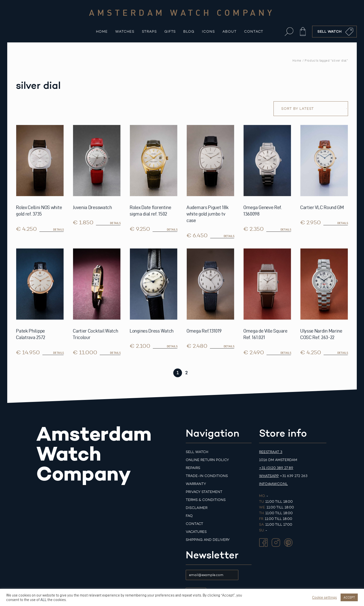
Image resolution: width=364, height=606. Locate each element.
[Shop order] (311, 109)
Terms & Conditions (206, 500)
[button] (289, 32)
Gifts (170, 32)
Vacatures (196, 532)
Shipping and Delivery (208, 540)
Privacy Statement (204, 492)
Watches (125, 32)
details (58, 230)
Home (102, 32)
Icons (208, 32)
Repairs (193, 468)
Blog (189, 32)
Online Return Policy (207, 460)
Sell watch (197, 452)
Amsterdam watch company (182, 12)
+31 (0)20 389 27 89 (276, 468)
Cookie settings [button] (324, 598)
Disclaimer (197, 508)
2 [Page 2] (186, 373)
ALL (44, 600)
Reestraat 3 (271, 452)
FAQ (189, 516)
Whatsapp (269, 476)
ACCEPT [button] (349, 597)
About (229, 32)
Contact (254, 32)
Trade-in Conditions (207, 476)
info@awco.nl (273, 484)
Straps (149, 32)
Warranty (196, 484)
